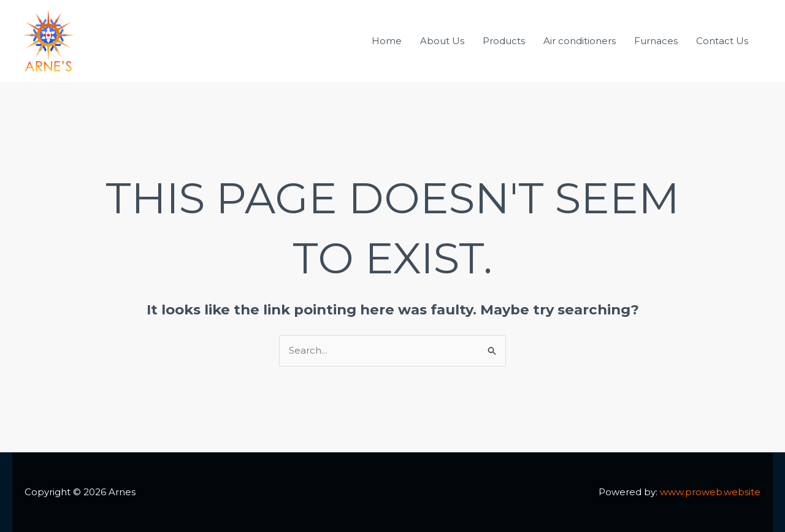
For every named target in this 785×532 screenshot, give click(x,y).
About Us (442, 41)
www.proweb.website (710, 492)
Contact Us (722, 41)
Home (387, 41)
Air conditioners (580, 41)
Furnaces (656, 41)
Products (504, 41)
